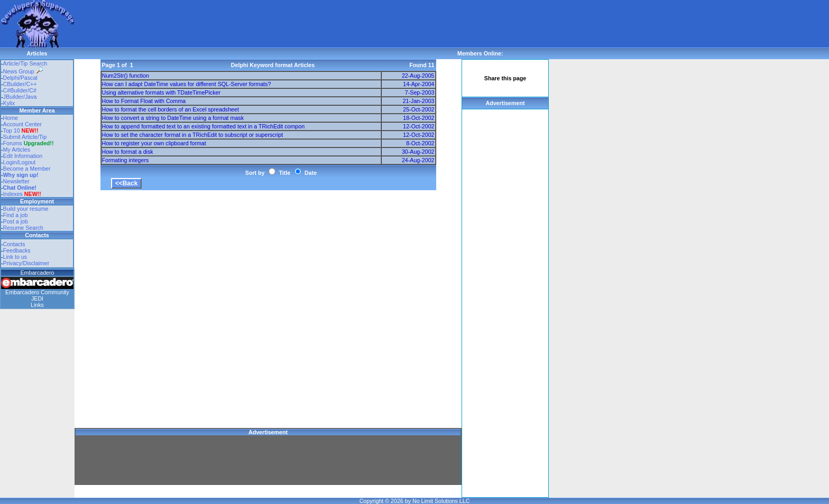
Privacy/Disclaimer (26, 263)
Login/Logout (20, 162)
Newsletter (16, 181)
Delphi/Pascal (20, 78)
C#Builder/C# (20, 90)
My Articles (17, 150)
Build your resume (26, 209)
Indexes (13, 194)
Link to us (15, 257)
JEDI (37, 298)
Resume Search (23, 228)
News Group (23, 71)
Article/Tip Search (25, 63)
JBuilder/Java (20, 97)
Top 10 (12, 130)
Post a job (16, 221)
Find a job (16, 215)
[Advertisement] (266, 24)
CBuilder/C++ (20, 84)
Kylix (9, 103)
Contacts (14, 244)
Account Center (22, 124)
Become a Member (27, 169)
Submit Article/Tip (25, 137)
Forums (29, 143)
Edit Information (23, 156)
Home (11, 118)
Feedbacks (17, 250)
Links (37, 305)
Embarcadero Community (37, 292)
